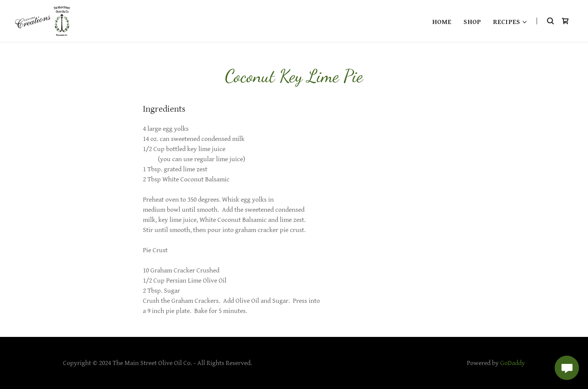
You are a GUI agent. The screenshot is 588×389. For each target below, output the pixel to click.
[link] (43, 20)
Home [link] (442, 22)
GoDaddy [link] (513, 363)
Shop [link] (472, 22)
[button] (510, 22)
